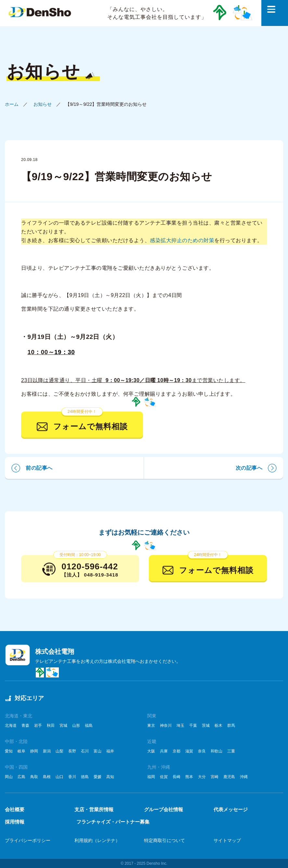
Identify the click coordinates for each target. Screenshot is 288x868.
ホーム (12, 104)
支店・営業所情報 (94, 809)
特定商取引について (164, 840)
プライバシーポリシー (28, 840)
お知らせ (43, 104)
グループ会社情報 (164, 809)
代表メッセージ (231, 809)
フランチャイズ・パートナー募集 (113, 822)
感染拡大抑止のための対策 (182, 240)
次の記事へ (249, 468)
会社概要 (15, 809)
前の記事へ (39, 468)
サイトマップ (227, 840)
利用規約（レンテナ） (97, 840)
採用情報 (15, 822)
